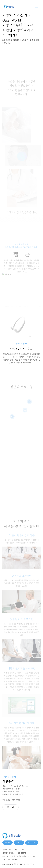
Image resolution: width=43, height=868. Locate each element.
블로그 (19, 842)
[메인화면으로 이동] (9, 7)
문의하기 (10, 807)
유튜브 (8, 842)
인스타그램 (32, 842)
